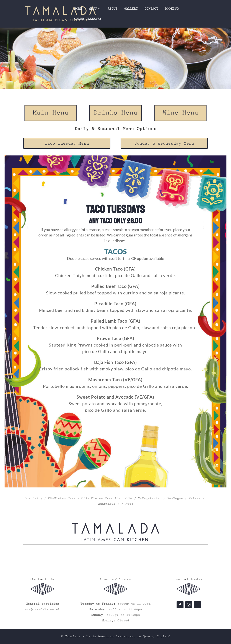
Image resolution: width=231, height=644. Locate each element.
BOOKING (172, 9)
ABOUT (112, 9)
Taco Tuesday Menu (67, 143)
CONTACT (151, 9)
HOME (78, 9)
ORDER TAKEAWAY (88, 19)
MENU (93, 9)
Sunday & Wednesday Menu (164, 143)
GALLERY (131, 9)
